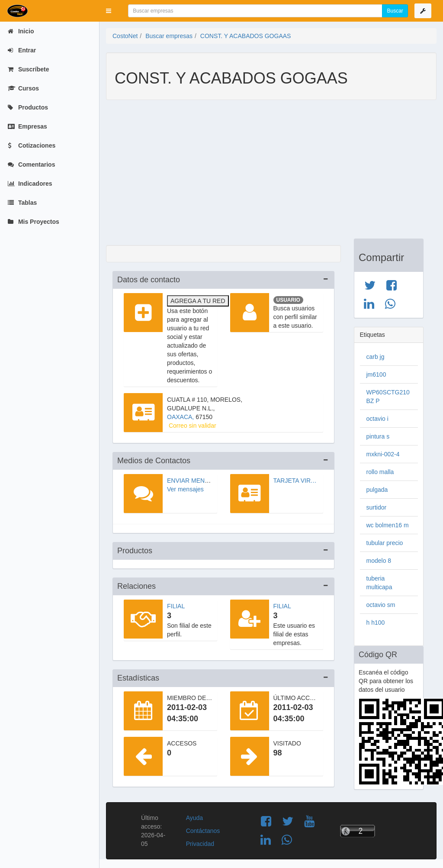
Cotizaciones (32, 145)
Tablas (22, 203)
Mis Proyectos (34, 222)
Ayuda (194, 818)
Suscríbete (28, 69)
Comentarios (31, 165)
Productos (28, 107)
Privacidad (200, 844)
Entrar (22, 50)
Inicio (21, 31)
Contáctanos (203, 831)
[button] (109, 11)
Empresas (27, 126)
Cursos (23, 88)
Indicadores (30, 184)
